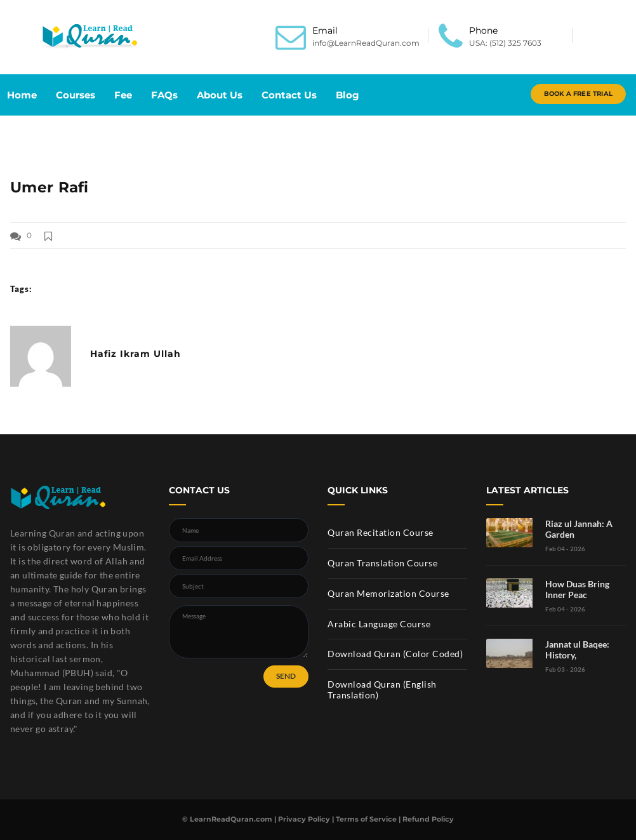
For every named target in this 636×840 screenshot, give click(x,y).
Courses (76, 95)
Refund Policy (428, 819)
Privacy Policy (304, 819)
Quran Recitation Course (381, 532)
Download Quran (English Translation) (382, 690)
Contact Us (289, 95)
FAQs (164, 95)
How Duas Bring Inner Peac (577, 589)
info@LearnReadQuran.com (366, 43)
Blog (348, 95)
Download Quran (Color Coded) (395, 654)
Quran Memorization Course (388, 593)
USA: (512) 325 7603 (505, 43)
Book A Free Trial (578, 94)
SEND (286, 676)
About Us (220, 95)
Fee (123, 95)
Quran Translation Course (382, 563)
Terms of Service (366, 819)
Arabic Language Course (379, 624)
